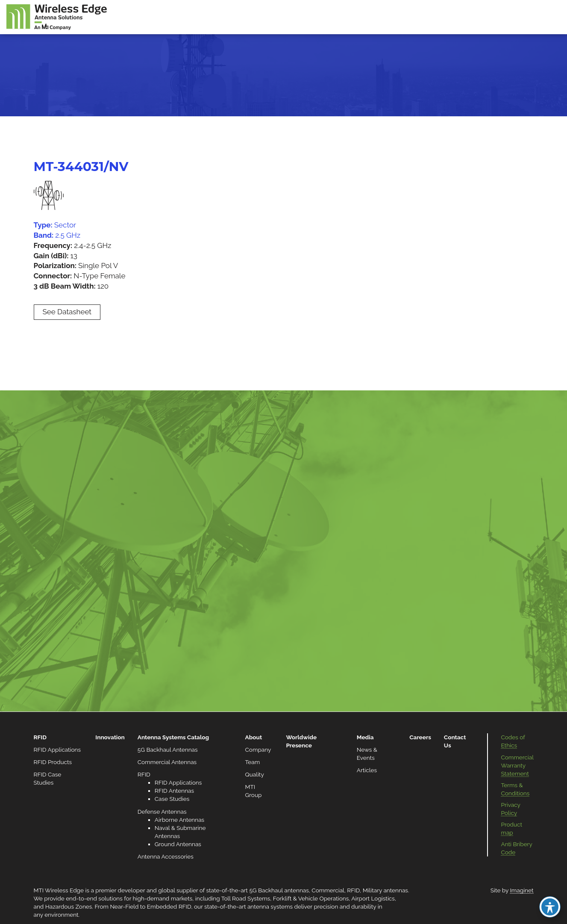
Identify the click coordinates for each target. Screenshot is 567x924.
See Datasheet (67, 312)
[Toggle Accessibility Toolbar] (550, 907)
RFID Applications (57, 750)
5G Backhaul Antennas (168, 750)
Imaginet (521, 890)
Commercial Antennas (167, 762)
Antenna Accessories (166, 856)
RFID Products (53, 762)
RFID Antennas (174, 791)
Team (253, 762)
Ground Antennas (178, 844)
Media (365, 737)
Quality (255, 774)
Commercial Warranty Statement (517, 765)
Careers (420, 737)
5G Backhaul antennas (279, 890)
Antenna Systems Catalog (173, 737)
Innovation (110, 737)
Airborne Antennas (179, 820)
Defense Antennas (162, 812)
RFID (40, 737)
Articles (367, 770)
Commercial (328, 890)
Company (258, 750)
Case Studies (172, 799)
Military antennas (385, 890)
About (254, 737)
